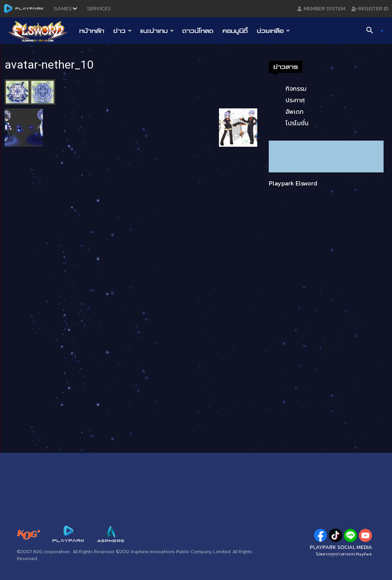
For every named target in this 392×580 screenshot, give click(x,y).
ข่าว (122, 31)
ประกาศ (295, 100)
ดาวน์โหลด (198, 31)
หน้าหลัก (92, 31)
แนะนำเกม (157, 31)
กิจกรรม (296, 88)
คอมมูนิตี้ (235, 31)
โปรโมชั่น (297, 123)
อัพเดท (295, 111)
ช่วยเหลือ (273, 31)
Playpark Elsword (293, 183)
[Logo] (42, 31)
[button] (372, 31)
